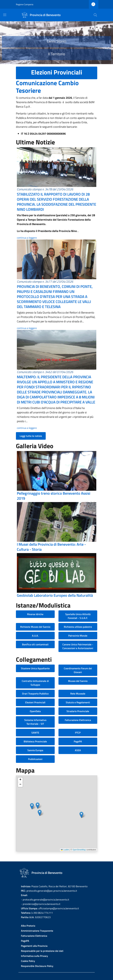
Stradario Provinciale (78, 711)
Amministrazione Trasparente (37, 931)
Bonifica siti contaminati (35, 644)
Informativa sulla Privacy (34, 956)
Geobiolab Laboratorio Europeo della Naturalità (55, 595)
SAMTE (35, 733)
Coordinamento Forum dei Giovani (78, 670)
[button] (32, 806)
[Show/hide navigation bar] (5, 15)
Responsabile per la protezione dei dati (42, 951)
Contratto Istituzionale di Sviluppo (35, 683)
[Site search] (95, 15)
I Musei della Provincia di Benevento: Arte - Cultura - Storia (51, 547)
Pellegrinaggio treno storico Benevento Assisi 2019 (54, 496)
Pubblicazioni (35, 759)
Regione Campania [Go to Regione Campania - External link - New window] (25, 4)
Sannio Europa (35, 750)
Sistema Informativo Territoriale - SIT (35, 722)
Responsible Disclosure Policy (37, 966)
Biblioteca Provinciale (35, 741)
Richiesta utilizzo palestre (78, 627)
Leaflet (65, 850)
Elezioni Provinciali (35, 702)
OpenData (35, 711)
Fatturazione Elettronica (78, 720)
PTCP (78, 733)
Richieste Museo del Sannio (35, 627)
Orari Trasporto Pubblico (35, 694)
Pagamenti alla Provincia (34, 946)
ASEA (78, 750)
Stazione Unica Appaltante (35, 668)
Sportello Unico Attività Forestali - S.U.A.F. (78, 616)
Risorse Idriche (35, 614)
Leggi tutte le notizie (31, 436)
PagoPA (78, 741)
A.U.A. (35, 636)
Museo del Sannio (78, 681)
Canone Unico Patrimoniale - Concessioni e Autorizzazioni (78, 646)
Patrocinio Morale (78, 636)
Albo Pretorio (28, 926)
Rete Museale (78, 694)
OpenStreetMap (79, 850)
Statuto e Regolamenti (78, 702)
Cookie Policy (28, 961)
